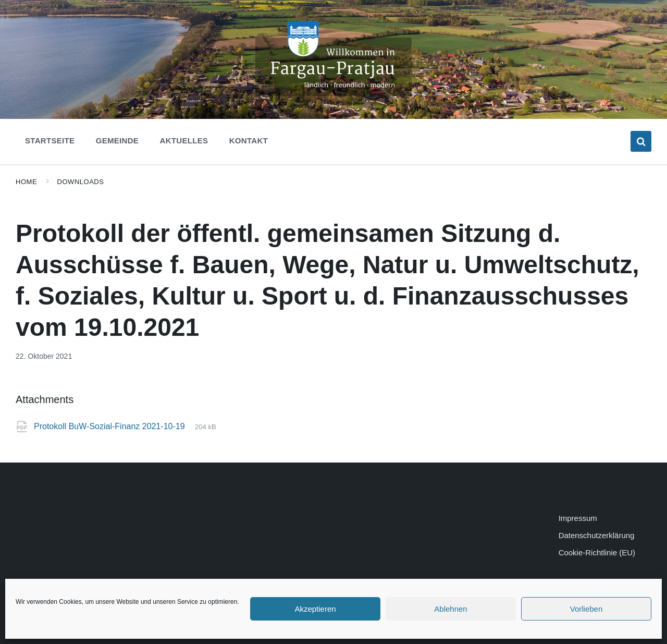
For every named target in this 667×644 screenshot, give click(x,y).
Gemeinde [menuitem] (117, 141)
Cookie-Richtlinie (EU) (597, 552)
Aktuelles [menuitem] (184, 141)
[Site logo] (333, 93)
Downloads (81, 182)
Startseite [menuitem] (50, 141)
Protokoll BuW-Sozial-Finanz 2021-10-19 (110, 426)
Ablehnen (450, 609)
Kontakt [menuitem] (249, 141)
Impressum (578, 518)
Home (26, 182)
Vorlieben (586, 609)
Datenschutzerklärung (597, 535)
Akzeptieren (315, 609)
